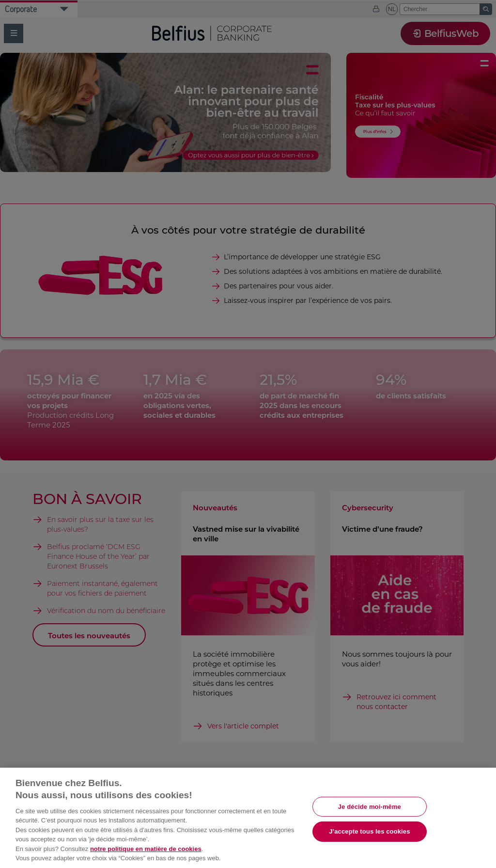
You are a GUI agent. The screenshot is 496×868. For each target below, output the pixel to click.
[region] (248, 818)
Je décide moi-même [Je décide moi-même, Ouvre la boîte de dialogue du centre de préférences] (370, 806)
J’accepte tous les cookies (369, 831)
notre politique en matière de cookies (146, 849)
